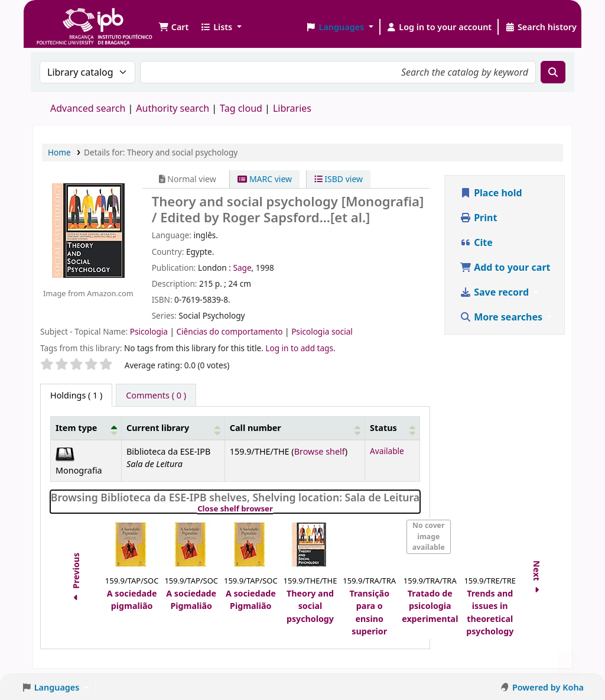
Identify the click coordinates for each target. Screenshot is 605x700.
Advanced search (88, 108)
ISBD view (339, 179)
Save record (495, 292)
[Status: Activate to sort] (393, 428)
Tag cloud (241, 108)
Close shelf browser (276, 509)
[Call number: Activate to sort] (295, 428)
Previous (76, 579)
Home (59, 152)
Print (478, 218)
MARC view (265, 179)
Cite (476, 242)
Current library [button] (158, 428)
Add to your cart (505, 267)
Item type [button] (76, 428)
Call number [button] (256, 428)
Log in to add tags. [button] (300, 348)
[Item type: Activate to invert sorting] (86, 428)
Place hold (491, 193)
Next (537, 579)
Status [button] (383, 428)
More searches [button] (502, 317)
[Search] (553, 72)
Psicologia (150, 331)
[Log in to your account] (439, 27)
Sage (242, 268)
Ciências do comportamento (230, 331)
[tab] (156, 396)
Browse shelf (320, 451)
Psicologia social (322, 331)
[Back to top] (570, 664)
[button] (173, 27)
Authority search (173, 108)
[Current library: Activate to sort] (173, 428)
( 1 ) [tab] (76, 395)
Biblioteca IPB (65, 18)
